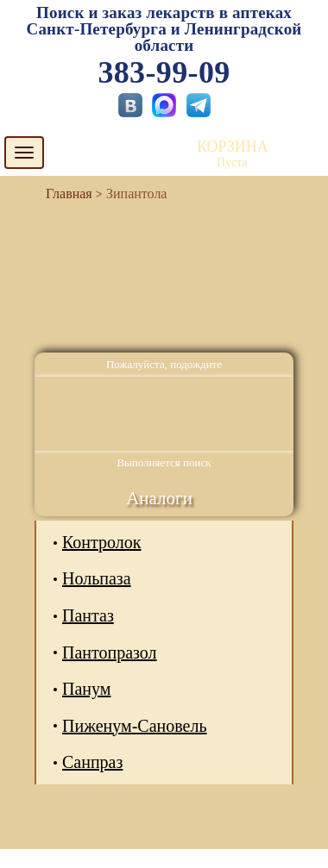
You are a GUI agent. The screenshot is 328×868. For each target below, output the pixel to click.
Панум (86, 689)
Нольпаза (97, 578)
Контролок (101, 542)
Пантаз (88, 615)
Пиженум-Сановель (135, 726)
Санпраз (92, 762)
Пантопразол (110, 653)
